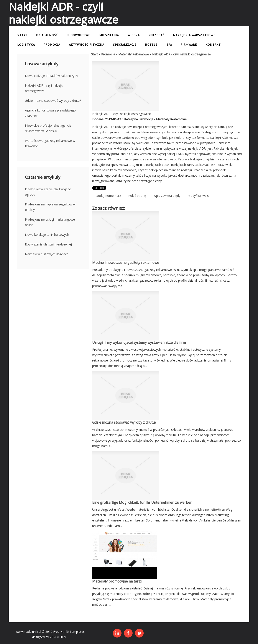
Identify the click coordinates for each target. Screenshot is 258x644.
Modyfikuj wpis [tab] (198, 196)
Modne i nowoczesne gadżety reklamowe (126, 263)
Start (94, 54)
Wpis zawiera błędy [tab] (167, 196)
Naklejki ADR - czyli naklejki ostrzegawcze (44, 88)
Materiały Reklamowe (134, 54)
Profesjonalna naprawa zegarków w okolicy (50, 207)
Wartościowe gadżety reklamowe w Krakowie (50, 143)
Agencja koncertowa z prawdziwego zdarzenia (50, 113)
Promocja (108, 54)
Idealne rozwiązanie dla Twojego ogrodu (48, 192)
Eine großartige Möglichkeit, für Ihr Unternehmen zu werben (142, 502)
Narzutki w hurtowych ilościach (47, 254)
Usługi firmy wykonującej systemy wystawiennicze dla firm (139, 342)
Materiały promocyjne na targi (117, 581)
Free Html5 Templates (69, 632)
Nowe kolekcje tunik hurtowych (47, 235)
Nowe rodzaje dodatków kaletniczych (51, 76)
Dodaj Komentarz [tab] (108, 196)
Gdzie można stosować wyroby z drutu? (53, 101)
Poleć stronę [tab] (137, 196)
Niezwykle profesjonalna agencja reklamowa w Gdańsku (48, 128)
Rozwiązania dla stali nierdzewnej (48, 244)
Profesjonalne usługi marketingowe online (50, 222)
